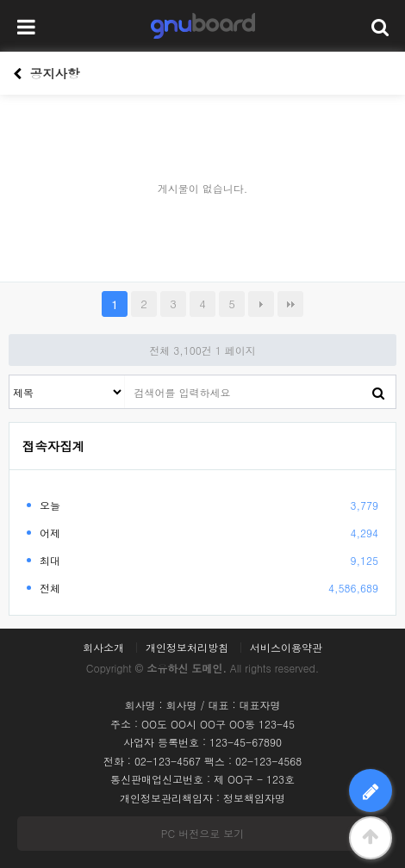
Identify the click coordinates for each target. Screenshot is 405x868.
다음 (261, 304)
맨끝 (290, 304)
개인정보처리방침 (187, 648)
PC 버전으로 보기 (202, 833)
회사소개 (103, 648)
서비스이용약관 (286, 648)
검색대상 (10, 376)
